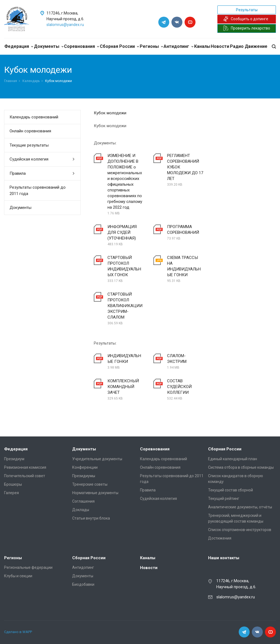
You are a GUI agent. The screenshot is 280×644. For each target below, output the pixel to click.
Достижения (220, 538)
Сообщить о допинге (246, 19)
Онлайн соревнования (30, 131)
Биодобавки (83, 584)
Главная (11, 81)
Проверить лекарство (247, 28)
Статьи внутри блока (91, 518)
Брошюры (13, 484)
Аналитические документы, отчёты (240, 507)
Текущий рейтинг (224, 499)
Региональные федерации (28, 567)
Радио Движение (249, 46)
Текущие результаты (29, 145)
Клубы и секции (18, 576)
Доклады (81, 510)
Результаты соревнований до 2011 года (38, 190)
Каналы (202, 46)
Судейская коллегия (42, 159)
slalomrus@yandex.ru (65, 25)
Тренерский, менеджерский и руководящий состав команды (236, 518)
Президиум (14, 459)
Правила (42, 173)
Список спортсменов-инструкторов (240, 530)
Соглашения (83, 501)
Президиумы (84, 476)
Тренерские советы (90, 484)
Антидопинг (178, 46)
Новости (220, 46)
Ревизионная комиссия (25, 467)
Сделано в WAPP (18, 632)
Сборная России (119, 46)
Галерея (11, 493)
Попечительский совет (25, 476)
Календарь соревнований (34, 117)
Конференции (85, 467)
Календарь (31, 81)
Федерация (19, 46)
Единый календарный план (233, 459)
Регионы (151, 46)
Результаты (247, 10)
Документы (49, 46)
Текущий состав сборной (231, 490)
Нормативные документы (95, 493)
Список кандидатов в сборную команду (236, 479)
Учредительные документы (97, 459)
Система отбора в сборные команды (241, 467)
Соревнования (81, 46)
